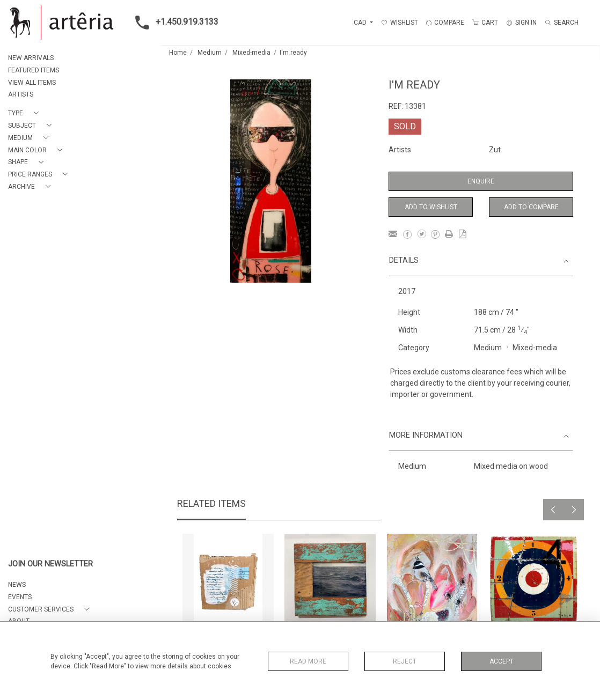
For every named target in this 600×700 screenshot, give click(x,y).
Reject (405, 661)
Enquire (481, 181)
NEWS (17, 585)
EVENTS (20, 597)
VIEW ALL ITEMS (32, 83)
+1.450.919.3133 (174, 23)
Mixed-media (251, 53)
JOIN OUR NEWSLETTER (50, 564)
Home (178, 53)
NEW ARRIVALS (31, 58)
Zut (495, 150)
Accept (502, 661)
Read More (308, 661)
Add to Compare (531, 207)
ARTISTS (21, 94)
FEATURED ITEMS (34, 70)
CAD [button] (361, 23)
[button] (25, 113)
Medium (210, 53)
